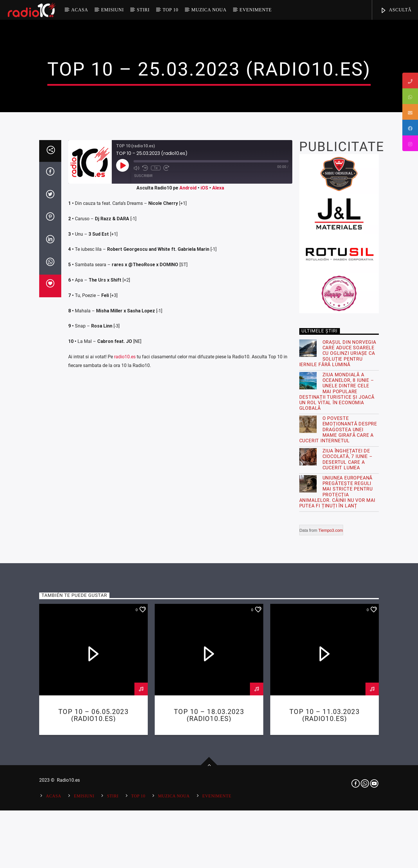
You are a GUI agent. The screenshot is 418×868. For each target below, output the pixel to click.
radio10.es (125, 562)
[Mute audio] (136, 373)
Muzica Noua (209, 10)
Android (188, 393)
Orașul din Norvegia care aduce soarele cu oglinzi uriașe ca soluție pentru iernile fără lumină (338, 558)
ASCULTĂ (396, 11)
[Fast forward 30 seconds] (166, 373)
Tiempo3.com (331, 735)
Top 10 (170, 10)
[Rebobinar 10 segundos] (145, 373)
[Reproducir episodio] (122, 370)
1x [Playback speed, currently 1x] (156, 373)
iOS (204, 393)
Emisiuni (112, 10)
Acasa (80, 10)
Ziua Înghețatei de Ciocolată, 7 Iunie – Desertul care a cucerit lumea (348, 664)
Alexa (218, 393)
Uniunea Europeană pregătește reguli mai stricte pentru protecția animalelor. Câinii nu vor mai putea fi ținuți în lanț (337, 697)
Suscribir (143, 381)
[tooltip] (410, 80)
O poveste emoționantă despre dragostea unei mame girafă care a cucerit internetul (338, 634)
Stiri (143, 10)
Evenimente (256, 10)
